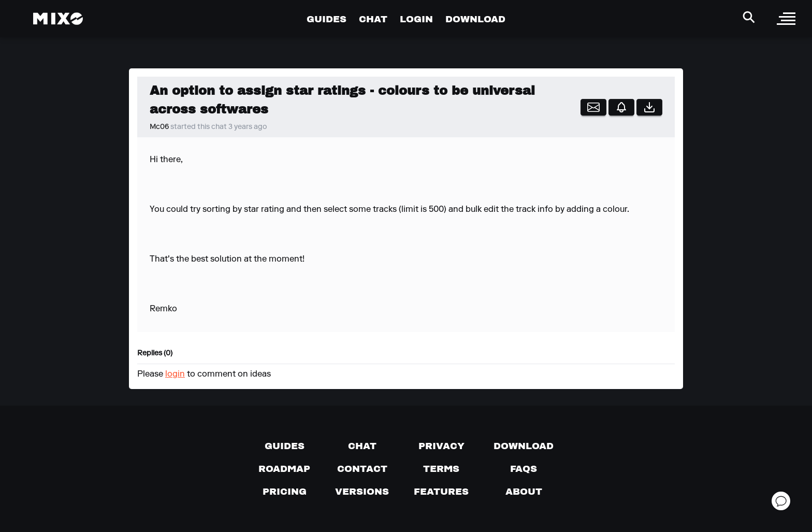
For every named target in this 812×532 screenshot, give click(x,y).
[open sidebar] (786, 19)
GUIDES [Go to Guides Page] (327, 19)
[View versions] (362, 492)
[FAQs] (524, 469)
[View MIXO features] (441, 492)
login (175, 375)
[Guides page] (285, 446)
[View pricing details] (285, 492)
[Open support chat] (781, 501)
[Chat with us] (362, 446)
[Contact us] (362, 469)
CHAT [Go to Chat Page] (373, 19)
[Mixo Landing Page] (58, 19)
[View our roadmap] (284, 469)
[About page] (524, 492)
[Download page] (524, 446)
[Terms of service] (441, 469)
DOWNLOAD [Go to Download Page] (475, 19)
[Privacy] (441, 446)
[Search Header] (749, 17)
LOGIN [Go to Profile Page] (416, 19)
